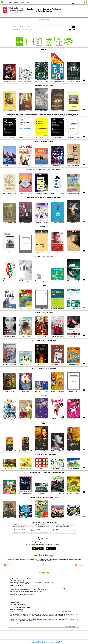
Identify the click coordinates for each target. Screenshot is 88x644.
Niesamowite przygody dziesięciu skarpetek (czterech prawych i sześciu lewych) (28, 532)
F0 (73, 2)
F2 (80, 2)
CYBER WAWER (14, 603)
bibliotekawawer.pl (23, 623)
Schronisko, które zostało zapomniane (41, 532)
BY (69, 2)
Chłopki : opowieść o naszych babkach (41, 527)
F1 (76, 2)
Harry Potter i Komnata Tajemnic (19, 529)
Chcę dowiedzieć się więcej (36, 642)
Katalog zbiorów (44, 19)
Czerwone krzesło (37, 531)
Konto (29, 2)
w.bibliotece (43, 559)
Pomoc (22, 2)
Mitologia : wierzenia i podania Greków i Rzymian (22, 528)
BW (62, 2)
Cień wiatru (15, 531)
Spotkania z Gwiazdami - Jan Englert (20, 579)
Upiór (56, 531)
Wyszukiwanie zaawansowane (20, 30)
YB (65, 2)
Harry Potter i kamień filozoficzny (19, 527)
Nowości (8, 2)
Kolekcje (31, 30)
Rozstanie (57, 529)
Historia (16, 2)
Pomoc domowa (37, 529)
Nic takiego (57, 532)
